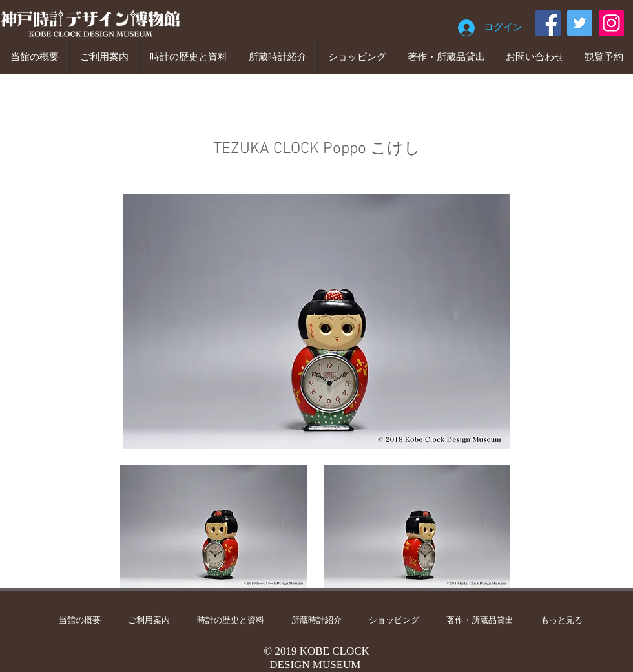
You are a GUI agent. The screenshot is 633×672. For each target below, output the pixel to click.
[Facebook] (548, 23)
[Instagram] (611, 23)
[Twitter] (580, 23)
